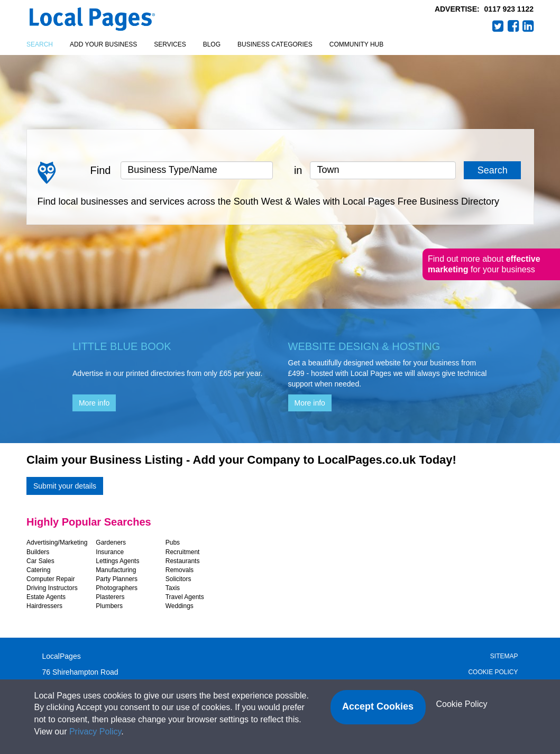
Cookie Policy (493, 672)
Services (170, 44)
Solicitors (178, 579)
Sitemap (504, 656)
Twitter (498, 26)
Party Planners (117, 579)
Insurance (110, 552)
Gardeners (111, 542)
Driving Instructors (52, 588)
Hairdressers (44, 606)
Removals (180, 570)
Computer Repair (51, 579)
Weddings (180, 606)
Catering (38, 570)
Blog (212, 44)
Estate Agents (46, 597)
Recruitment (183, 552)
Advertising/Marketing (57, 542)
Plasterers (110, 597)
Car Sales (40, 561)
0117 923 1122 (509, 9)
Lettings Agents (117, 561)
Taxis (173, 588)
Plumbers (109, 606)
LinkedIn (528, 26)
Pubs (173, 542)
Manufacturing (116, 570)
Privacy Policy (95, 732)
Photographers (117, 588)
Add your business (103, 44)
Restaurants (183, 561)
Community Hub (356, 44)
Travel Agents (185, 597)
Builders (38, 552)
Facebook (513, 26)
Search (40, 44)
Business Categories (275, 44)
